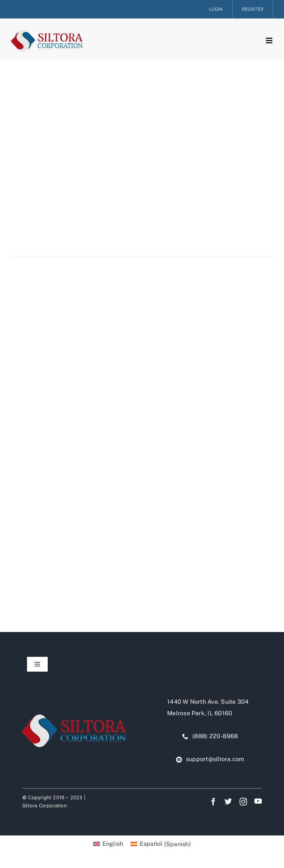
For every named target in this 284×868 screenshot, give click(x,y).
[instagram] (243, 802)
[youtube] (258, 801)
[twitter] (228, 801)
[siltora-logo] (47, 32)
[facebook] (213, 802)
